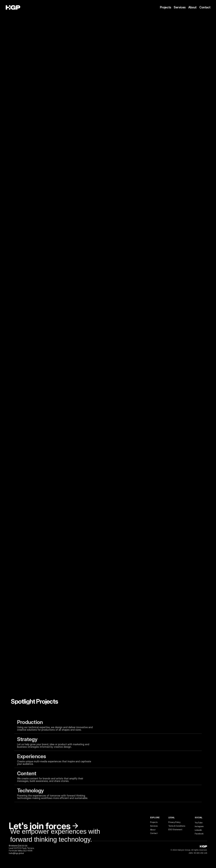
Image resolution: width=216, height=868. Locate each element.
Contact (205, 7)
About (192, 7)
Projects (166, 7)
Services (180, 7)
